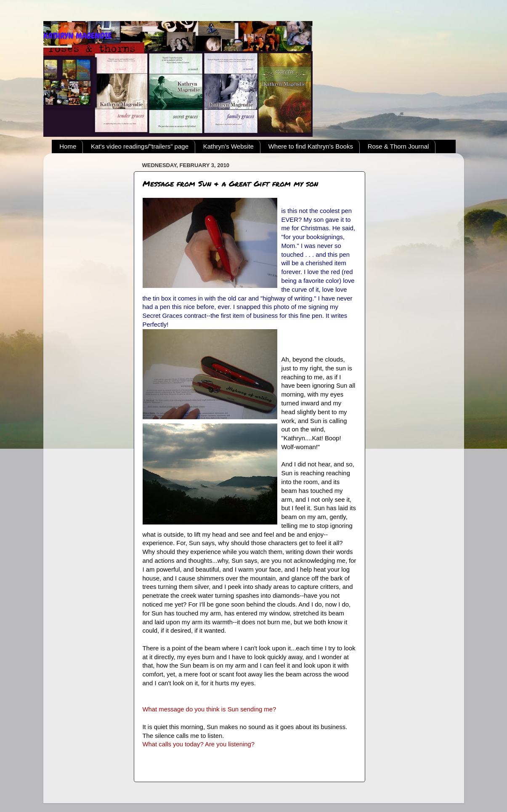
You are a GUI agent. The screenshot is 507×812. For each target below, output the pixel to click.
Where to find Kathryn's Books (311, 146)
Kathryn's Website (228, 146)
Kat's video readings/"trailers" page (140, 146)
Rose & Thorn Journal (398, 146)
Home (68, 146)
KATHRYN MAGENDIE (77, 36)
